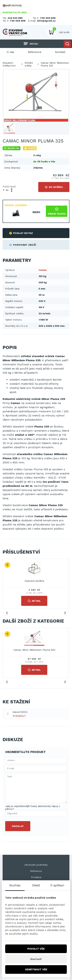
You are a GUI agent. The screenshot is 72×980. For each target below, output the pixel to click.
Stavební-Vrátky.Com (9, 64)
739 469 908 (18, 21)
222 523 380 (15, 18)
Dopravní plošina (36, 581)
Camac (43, 270)
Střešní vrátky (29, 64)
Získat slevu (57, 211)
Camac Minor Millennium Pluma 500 (36, 650)
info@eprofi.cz (46, 21)
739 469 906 (48, 18)
